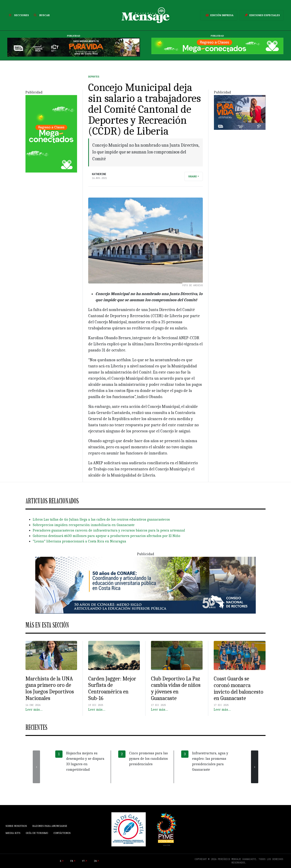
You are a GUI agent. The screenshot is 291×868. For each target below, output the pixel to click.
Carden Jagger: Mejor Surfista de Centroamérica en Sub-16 (112, 688)
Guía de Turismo (37, 833)
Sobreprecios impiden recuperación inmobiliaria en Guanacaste (84, 525)
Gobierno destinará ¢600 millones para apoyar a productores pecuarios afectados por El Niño (107, 536)
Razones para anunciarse (50, 826)
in (95, 861)
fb (72, 861)
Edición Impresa (219, 15)
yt (83, 861)
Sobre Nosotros (16, 826)
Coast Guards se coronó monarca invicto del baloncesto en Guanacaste (238, 688)
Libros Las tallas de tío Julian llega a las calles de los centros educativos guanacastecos (101, 519)
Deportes (94, 77)
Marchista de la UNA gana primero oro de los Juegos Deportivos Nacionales (50, 688)
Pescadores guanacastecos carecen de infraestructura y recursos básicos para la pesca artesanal (109, 530)
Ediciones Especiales (261, 15)
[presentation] (36, 767)
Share (193, 176)
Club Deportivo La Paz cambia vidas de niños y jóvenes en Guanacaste (176, 688)
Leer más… (34, 710)
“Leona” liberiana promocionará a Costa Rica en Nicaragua (79, 541)
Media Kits (13, 833)
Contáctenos (62, 833)
